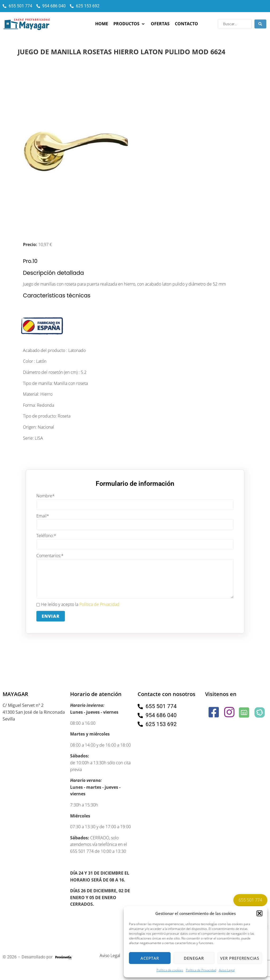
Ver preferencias (240, 958)
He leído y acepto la (78, 605)
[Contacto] (186, 24)
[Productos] (129, 24)
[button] (259, 913)
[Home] (102, 24)
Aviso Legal (227, 970)
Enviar (51, 616)
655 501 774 (250, 900)
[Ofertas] (160, 24)
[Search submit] (260, 24)
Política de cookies (170, 970)
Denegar (194, 958)
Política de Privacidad (201, 970)
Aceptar (150, 958)
